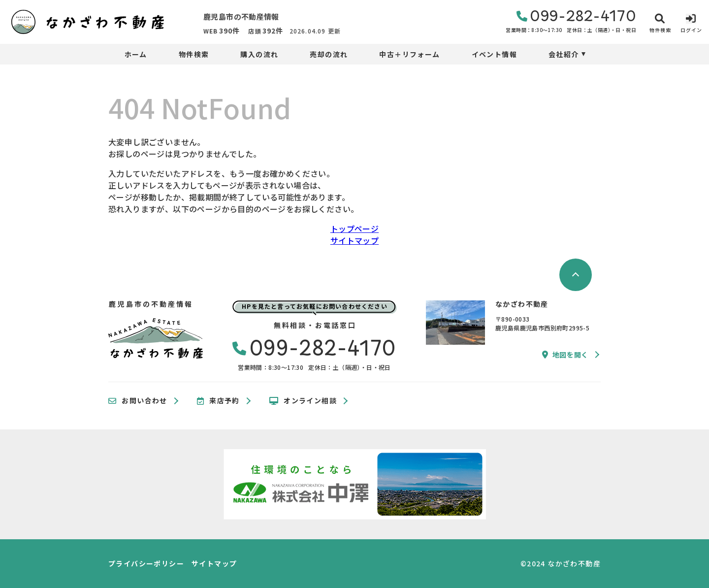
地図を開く (565, 355)
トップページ (354, 229)
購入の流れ (259, 54)
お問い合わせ (138, 401)
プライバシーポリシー (146, 563)
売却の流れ (329, 54)
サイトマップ (354, 240)
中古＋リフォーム (409, 54)
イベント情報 (494, 54)
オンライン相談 (303, 401)
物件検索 (194, 54)
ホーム (136, 54)
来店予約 (218, 401)
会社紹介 (564, 54)
